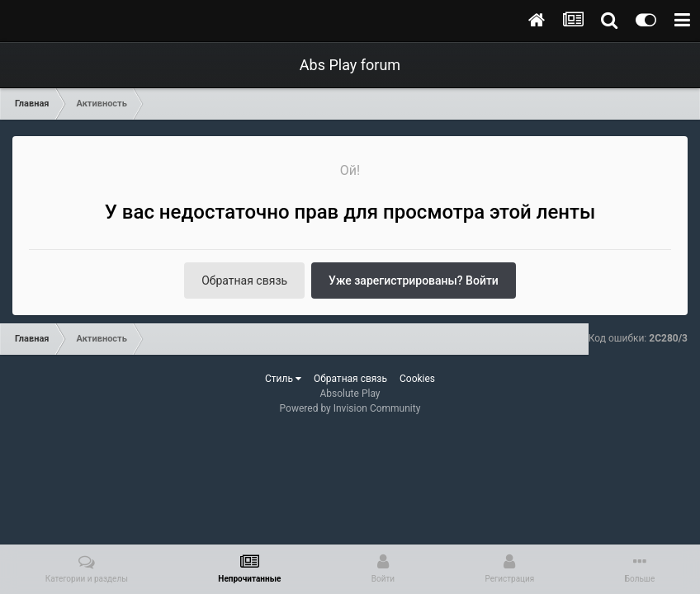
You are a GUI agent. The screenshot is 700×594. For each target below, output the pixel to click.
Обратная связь (244, 280)
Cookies (417, 379)
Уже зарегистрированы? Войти (414, 280)
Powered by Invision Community (350, 408)
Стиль (283, 379)
